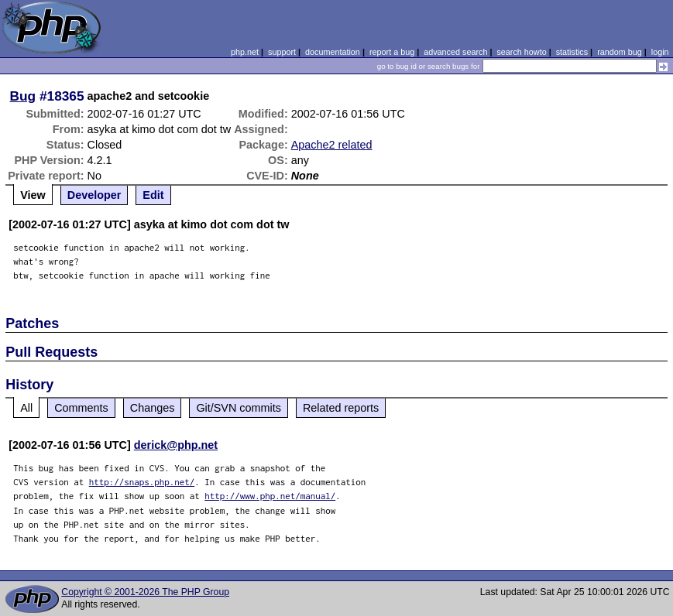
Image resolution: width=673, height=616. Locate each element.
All (26, 408)
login (660, 52)
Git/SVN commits (239, 408)
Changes (153, 408)
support (282, 52)
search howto (521, 52)
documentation (333, 52)
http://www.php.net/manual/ (270, 496)
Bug (23, 96)
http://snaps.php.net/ (142, 482)
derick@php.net (176, 445)
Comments (81, 408)
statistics (572, 52)
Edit (153, 195)
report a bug (392, 52)
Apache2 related (332, 145)
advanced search (455, 52)
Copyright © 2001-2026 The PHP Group (145, 592)
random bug (620, 52)
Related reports (341, 408)
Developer (94, 195)
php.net (245, 52)
